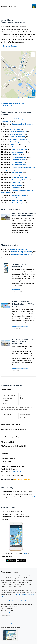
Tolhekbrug (16, 175)
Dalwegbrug (16, 183)
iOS (17, 554)
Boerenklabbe (17, 185)
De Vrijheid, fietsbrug (17, 137)
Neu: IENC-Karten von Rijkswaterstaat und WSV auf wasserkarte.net (23, 304)
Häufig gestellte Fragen (8, 624)
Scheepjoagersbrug (19, 195)
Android (25, 554)
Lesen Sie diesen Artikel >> (20, 289)
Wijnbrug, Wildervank (19, 157)
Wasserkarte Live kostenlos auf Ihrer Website (15, 601)
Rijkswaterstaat (32, 97)
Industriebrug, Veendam (18, 139)
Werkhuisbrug (17, 162)
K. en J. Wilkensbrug (17, 134)
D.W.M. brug (14, 144)
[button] (33, 55)
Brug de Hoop (15, 129)
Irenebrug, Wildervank (20, 165)
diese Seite (32, 497)
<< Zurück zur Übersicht (9, 46)
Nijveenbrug (16, 155)
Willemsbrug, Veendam (18, 142)
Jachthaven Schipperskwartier (22, 254)
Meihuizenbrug (17, 200)
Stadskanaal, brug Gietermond (23, 124)
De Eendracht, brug (19, 203)
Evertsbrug (16, 198)
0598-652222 (17, 472)
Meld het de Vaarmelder (22, 480)
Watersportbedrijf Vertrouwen (21, 252)
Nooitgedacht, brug (19, 152)
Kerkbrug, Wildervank (19, 149)
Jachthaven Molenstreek (18, 249)
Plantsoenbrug (17, 172)
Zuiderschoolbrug (18, 147)
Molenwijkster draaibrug (18, 132)
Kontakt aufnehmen (7, 613)
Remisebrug (16, 188)
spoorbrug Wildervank (20, 177)
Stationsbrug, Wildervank (21, 180)
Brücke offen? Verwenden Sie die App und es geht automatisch (24, 341)
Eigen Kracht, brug (18, 160)
